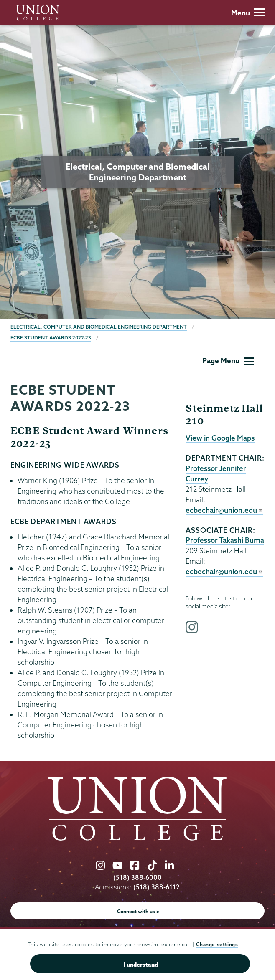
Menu (248, 13)
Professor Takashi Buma (225, 540)
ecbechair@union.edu (224, 510)
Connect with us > (139, 911)
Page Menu (228, 361)
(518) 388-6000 (137, 877)
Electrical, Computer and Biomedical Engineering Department (99, 327)
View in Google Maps (220, 438)
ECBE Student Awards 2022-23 (51, 338)
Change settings (217, 944)
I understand (141, 965)
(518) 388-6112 (157, 887)
